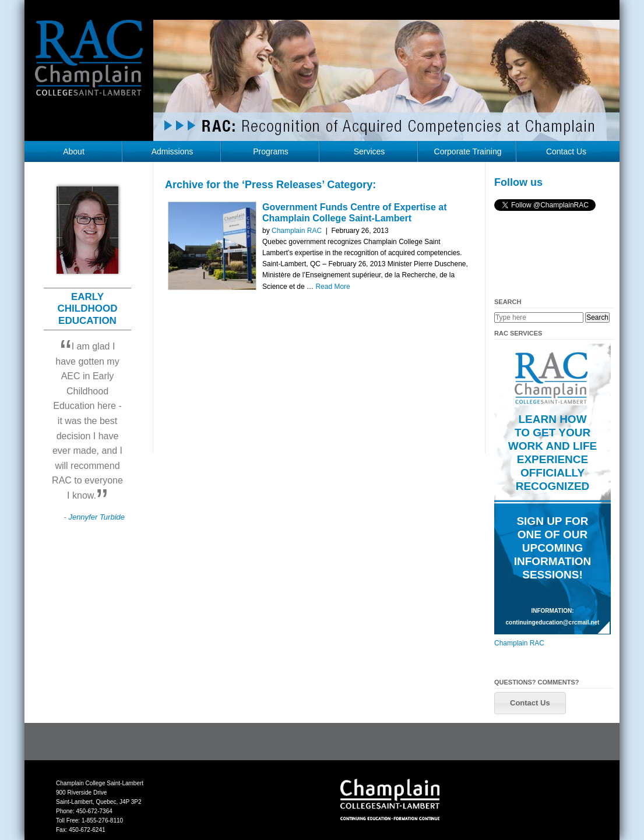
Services (369, 151)
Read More (332, 287)
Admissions (173, 151)
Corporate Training (468, 151)
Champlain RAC (297, 231)
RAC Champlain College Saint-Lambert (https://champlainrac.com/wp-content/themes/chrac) (89, 66)
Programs (271, 151)
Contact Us (566, 151)
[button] (530, 703)
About (74, 151)
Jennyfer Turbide (96, 517)
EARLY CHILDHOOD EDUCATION (88, 309)
